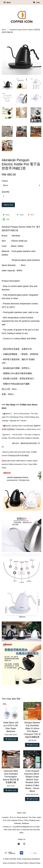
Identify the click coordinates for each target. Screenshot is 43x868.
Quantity (6, 192)
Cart (36, 3)
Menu (7, 3)
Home (4, 30)
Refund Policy (35, 863)
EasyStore (36, 859)
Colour (5, 181)
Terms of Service (9, 863)
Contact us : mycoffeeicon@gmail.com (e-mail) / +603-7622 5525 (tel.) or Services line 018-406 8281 (22, 830)
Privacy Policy (23, 863)
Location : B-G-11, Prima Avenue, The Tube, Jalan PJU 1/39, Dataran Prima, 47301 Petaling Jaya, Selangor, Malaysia (21, 820)
